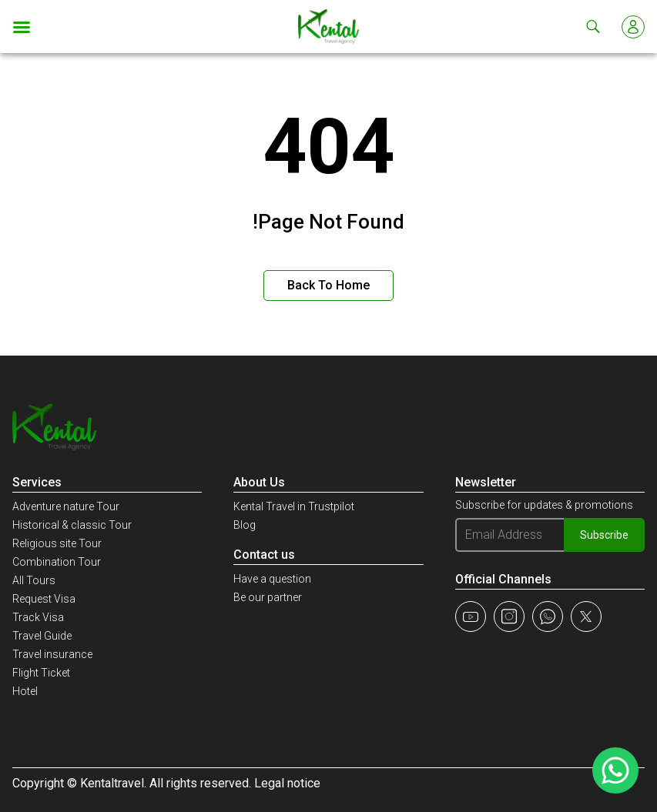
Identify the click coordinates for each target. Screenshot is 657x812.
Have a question (272, 579)
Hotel (25, 691)
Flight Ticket (41, 673)
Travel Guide (42, 636)
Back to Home (328, 285)
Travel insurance (52, 654)
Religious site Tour (57, 543)
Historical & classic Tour (72, 525)
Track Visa (38, 617)
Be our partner (268, 597)
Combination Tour (57, 562)
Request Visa (44, 599)
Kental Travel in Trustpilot (294, 506)
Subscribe (604, 535)
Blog (245, 525)
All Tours (34, 580)
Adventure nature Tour (66, 506)
